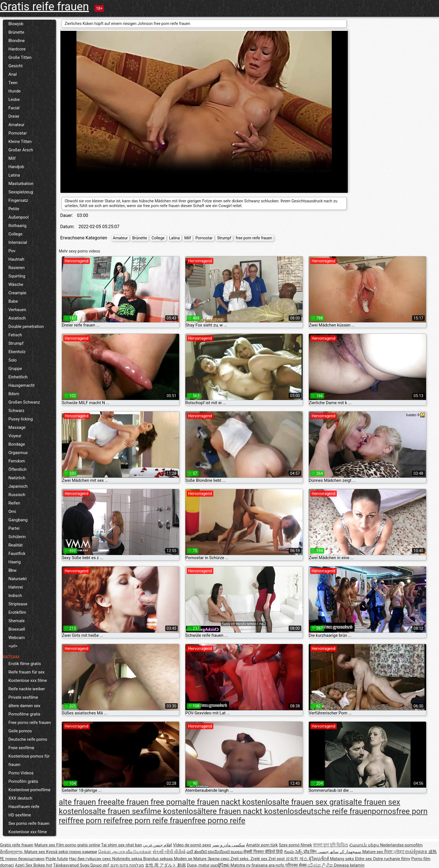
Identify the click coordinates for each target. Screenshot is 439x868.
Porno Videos (21, 773)
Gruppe (15, 369)
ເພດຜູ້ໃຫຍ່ (220, 865)
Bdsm (14, 394)
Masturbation (21, 184)
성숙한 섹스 (297, 859)
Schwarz (16, 411)
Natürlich (17, 478)
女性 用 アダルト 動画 (165, 865)
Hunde (15, 91)
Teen (13, 83)
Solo (13, 360)
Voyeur (15, 436)
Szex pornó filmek (296, 845)
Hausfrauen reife (24, 807)
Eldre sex (364, 859)
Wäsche (16, 284)
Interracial (18, 242)
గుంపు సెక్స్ (294, 852)
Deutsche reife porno (28, 739)
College (15, 234)
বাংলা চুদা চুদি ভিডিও (331, 845)
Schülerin (17, 537)
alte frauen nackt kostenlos (229, 802)
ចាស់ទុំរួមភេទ (417, 852)
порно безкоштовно (25, 859)
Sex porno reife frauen (29, 823)
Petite (14, 209)
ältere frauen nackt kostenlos (248, 811)
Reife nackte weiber (27, 689)
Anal (13, 74)
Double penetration (26, 327)
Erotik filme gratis (25, 664)
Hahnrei (16, 587)
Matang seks (342, 859)
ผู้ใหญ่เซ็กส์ (319, 859)
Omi (12, 511)
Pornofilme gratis (24, 714)
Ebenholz (17, 352)
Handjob (16, 167)
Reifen (14, 503)
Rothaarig (17, 226)
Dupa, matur (199, 865)
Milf (12, 158)
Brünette (16, 32)
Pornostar (18, 133)
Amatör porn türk (262, 845)
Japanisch (18, 486)
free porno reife (219, 820)
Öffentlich (17, 469)
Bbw (12, 570)
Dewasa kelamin (349, 865)
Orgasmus (18, 453)
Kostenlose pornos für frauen (29, 760)
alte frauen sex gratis (313, 802)
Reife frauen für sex (26, 672)
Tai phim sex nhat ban (122, 845)
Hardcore (17, 49)
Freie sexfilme (21, 748)
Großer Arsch (21, 150)
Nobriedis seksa (128, 859)
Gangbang (18, 520)
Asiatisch (17, 318)
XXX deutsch (20, 798)
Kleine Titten (20, 142)
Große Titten (20, 57)
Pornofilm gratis (23, 781)
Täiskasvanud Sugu (72, 865)
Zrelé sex (260, 859)
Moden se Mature (191, 859)
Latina (14, 175)
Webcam (17, 638)
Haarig (15, 562)
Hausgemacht (22, 385)
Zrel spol (277, 859)
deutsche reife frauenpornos (347, 811)
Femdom (17, 461)
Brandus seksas (158, 859)
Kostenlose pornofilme (29, 790)
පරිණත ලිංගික (321, 865)
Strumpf (16, 343)
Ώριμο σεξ (101, 865)
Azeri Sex (24, 865)
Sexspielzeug (21, 192)
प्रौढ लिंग (310, 852)
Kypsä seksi (58, 852)
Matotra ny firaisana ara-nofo (258, 865)
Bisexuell (17, 629)
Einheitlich (18, 377)
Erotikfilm (17, 612)
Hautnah (16, 259)
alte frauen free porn (147, 802)
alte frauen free (85, 802)
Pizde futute (57, 859)
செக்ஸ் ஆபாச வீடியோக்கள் (125, 852)
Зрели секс (219, 859)
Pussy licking (21, 419)
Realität (16, 545)
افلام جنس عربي (157, 845)
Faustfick (17, 554)
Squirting (17, 276)
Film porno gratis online (78, 845)
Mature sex (45, 845)
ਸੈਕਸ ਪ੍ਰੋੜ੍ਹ (395, 852)
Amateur (16, 125)
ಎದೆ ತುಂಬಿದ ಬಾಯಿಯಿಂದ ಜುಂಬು (215, 852)
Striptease (18, 604)
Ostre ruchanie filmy (392, 859)
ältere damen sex (24, 706)
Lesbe (14, 99)
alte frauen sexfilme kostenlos (145, 811)
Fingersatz (18, 200)
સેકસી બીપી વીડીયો (169, 852)
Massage (17, 427)
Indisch (15, 596)
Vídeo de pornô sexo (192, 845)
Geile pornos (20, 731)
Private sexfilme (23, 697)
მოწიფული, (12, 852)
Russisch (17, 495)
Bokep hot (43, 865)
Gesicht (16, 66)
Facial (14, 108)
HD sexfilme (20, 815)
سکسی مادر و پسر (229, 845)
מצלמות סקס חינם (127, 865)
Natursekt (17, 579)
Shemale (17, 621)
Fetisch (15, 335)
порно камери (83, 852)
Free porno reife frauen (30, 723)
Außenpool (18, 217)
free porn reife (95, 820)
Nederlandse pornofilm (401, 845)
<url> (13, 646)
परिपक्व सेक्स (296, 865)
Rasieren (17, 268)
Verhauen (17, 310)
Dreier (14, 116)
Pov (12, 251)
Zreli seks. (240, 859)
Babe (13, 301)
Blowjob (16, 24)
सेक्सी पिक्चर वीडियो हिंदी (263, 852)
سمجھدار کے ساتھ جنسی (340, 852)
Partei (14, 528)
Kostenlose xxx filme (28, 680)
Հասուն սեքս (365, 845)
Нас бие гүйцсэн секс (91, 859)
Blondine (17, 41)
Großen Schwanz (24, 402)
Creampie (17, 293)
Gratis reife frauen (45, 7)
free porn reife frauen (254, 238)
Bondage (17, 444)
